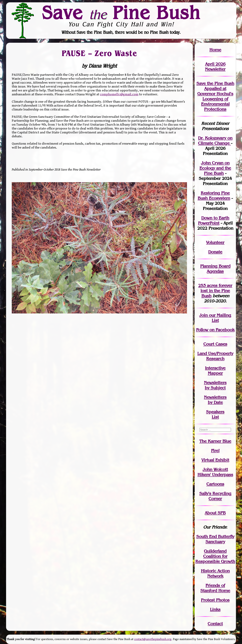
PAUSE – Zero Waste (100, 53)
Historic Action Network (215, 573)
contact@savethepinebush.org (153, 639)
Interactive (215, 368)
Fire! (215, 451)
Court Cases (215, 344)
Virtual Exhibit (215, 460)
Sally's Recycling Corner (215, 496)
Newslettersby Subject (215, 385)
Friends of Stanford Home (215, 588)
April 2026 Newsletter (215, 67)
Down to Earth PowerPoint (214, 220)
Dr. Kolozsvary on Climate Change (215, 141)
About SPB (215, 513)
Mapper (215, 373)
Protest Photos (215, 600)
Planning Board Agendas (215, 269)
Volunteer (215, 242)
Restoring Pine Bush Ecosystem (214, 196)
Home (215, 50)
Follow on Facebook (215, 330)
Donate (215, 252)
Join (203, 315)
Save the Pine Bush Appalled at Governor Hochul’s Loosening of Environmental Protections (215, 96)
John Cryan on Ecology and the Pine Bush (215, 168)
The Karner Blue (215, 441)
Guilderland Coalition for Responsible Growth (215, 556)
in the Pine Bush (216, 291)
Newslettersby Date (215, 400)
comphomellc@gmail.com (119, 94)
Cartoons (215, 484)
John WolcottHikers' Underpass (215, 472)
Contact (215, 624)
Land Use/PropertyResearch (215, 356)
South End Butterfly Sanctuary (215, 539)
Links (215, 609)
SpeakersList (215, 414)
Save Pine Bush (121, 12)
